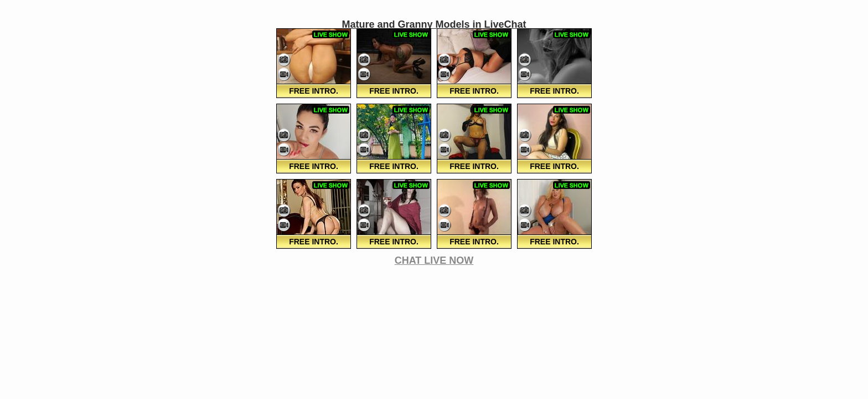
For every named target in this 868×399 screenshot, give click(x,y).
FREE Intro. (314, 91)
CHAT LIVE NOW (434, 260)
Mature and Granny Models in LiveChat (434, 24)
